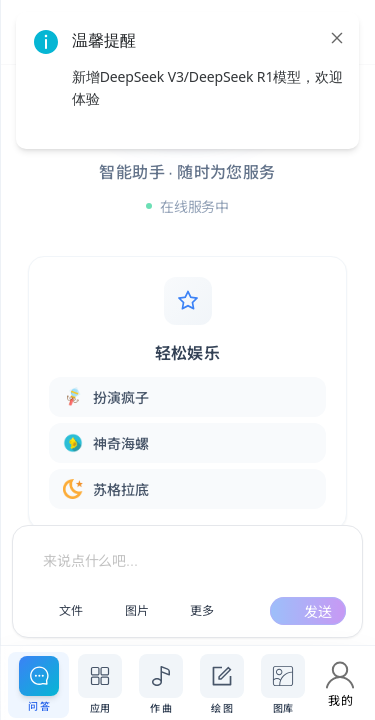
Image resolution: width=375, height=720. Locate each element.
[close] (337, 38)
